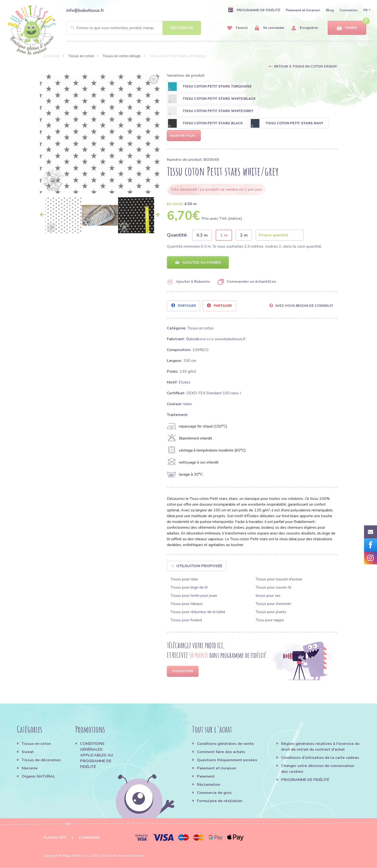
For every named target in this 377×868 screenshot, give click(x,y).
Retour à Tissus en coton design (305, 66)
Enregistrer (305, 28)
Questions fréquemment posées (227, 760)
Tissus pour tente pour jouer (194, 596)
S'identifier (183, 671)
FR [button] (365, 10)
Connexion (349, 10)
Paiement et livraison (303, 10)
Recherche (182, 28)
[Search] (134, 28)
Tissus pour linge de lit (189, 588)
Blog (330, 10)
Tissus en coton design (122, 56)
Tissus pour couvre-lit (273, 588)
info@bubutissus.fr (85, 10)
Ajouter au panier (198, 263)
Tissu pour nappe (270, 620)
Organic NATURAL (38, 777)
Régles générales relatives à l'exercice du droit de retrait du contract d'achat (320, 747)
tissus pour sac (268, 596)
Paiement (206, 777)
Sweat (28, 752)
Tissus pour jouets (271, 612)
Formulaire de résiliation (220, 801)
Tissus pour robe (184, 579)
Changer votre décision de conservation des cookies (318, 769)
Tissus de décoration (41, 760)
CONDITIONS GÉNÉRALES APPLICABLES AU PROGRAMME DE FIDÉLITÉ (97, 755)
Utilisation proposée (197, 566)
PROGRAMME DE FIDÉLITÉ (254, 10)
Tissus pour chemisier (273, 604)
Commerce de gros (214, 793)
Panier (347, 28)
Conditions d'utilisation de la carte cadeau (320, 758)
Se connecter (270, 28)
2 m (244, 235)
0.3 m (202, 235)
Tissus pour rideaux (186, 604)
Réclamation (209, 785)
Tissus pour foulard (186, 620)
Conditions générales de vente (225, 744)
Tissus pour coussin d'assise (279, 579)
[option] (100, 133)
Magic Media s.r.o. (76, 856)
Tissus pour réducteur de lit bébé (198, 612)
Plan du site (55, 838)
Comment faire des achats (221, 752)
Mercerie (30, 768)
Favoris (237, 28)
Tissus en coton (81, 56)
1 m (224, 235)
